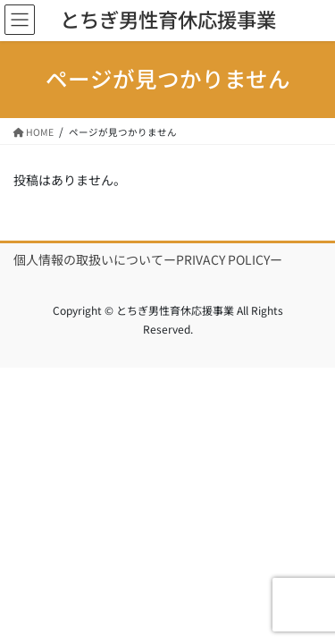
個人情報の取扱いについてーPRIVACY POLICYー (148, 259)
